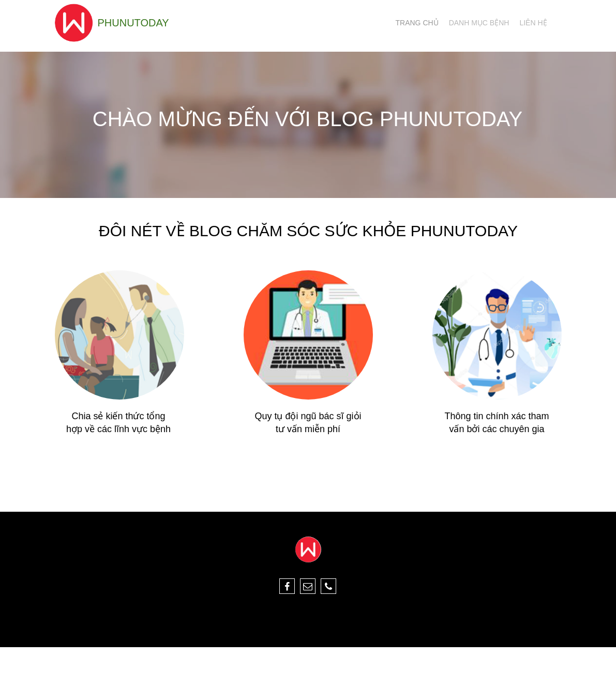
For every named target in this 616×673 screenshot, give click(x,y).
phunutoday (133, 23)
